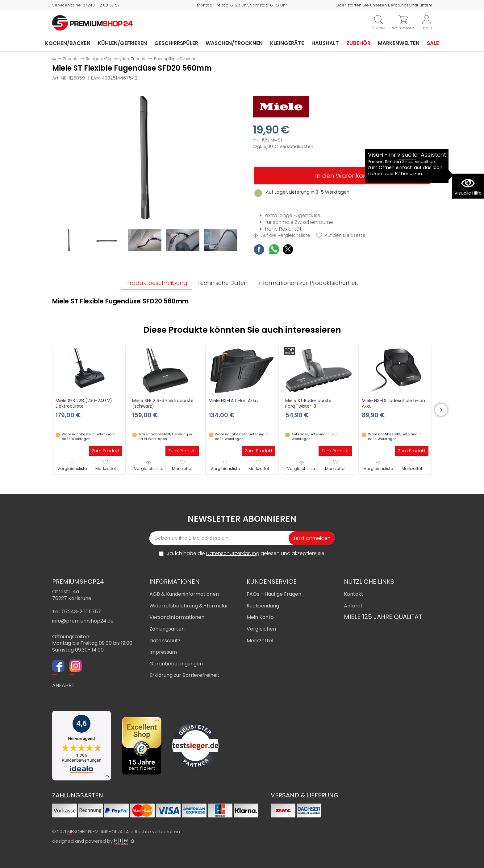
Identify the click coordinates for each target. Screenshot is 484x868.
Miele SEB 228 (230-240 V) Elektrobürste (84, 403)
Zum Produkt (106, 451)
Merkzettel (106, 465)
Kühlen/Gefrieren (122, 43)
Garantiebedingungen (176, 664)
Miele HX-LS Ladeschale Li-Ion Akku (393, 403)
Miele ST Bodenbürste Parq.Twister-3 (308, 403)
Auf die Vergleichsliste (282, 235)
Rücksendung (263, 606)
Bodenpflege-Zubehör (175, 59)
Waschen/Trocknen (234, 43)
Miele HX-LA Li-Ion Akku (233, 401)
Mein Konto (260, 617)
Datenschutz (165, 641)
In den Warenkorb (342, 176)
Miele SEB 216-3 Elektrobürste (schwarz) (163, 403)
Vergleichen (261, 629)
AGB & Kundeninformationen (184, 594)
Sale (433, 43)
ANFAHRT (63, 685)
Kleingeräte (287, 43)
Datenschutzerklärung (233, 553)
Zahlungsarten (167, 629)
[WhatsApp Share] (274, 250)
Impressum (163, 652)
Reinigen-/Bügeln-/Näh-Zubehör (116, 59)
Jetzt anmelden (312, 538)
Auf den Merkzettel (341, 235)
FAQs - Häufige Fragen (274, 594)
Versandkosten (296, 147)
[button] (441, 410)
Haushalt (325, 43)
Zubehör (358, 43)
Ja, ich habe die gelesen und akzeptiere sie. (246, 553)
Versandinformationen (177, 617)
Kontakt (354, 594)
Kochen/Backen (68, 43)
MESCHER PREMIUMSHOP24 (95, 832)
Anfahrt (353, 606)
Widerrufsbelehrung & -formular (189, 606)
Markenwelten (399, 43)
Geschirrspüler (176, 43)
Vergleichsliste (72, 465)
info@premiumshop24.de (83, 621)
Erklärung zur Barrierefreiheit (184, 675)
